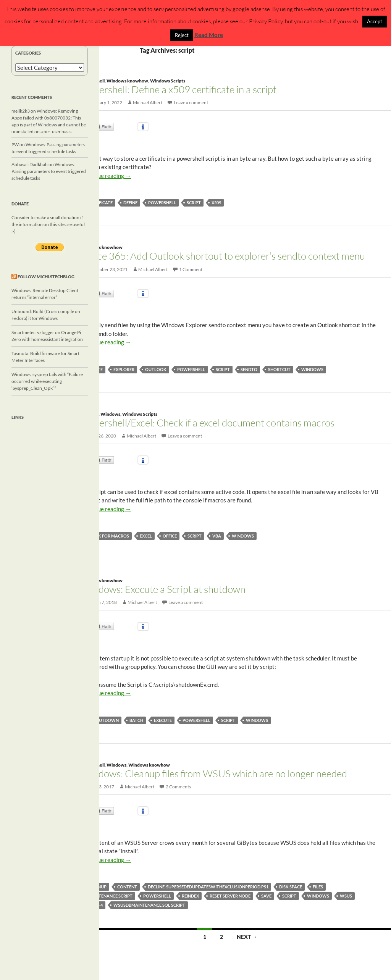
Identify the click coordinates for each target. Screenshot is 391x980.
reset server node (230, 896)
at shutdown (103, 720)
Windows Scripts (168, 81)
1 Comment (191, 269)
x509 (216, 203)
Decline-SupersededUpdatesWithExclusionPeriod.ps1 (208, 887)
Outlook (156, 369)
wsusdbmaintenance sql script (149, 905)
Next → (247, 937)
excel (146, 536)
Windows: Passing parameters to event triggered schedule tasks (49, 171)
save (266, 896)
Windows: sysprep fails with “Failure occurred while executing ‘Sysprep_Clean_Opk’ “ (47, 381)
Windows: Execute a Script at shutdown (163, 589)
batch (136, 720)
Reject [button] (182, 35)
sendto (249, 369)
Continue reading (106, 176)
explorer (124, 369)
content (127, 887)
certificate (100, 203)
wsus (346, 896)
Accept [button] (375, 21)
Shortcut (279, 369)
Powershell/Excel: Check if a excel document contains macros (208, 423)
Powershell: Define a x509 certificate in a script (179, 89)
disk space (291, 887)
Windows (110, 414)
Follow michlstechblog (46, 277)
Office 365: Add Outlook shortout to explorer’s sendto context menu (223, 256)
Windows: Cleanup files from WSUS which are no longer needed (214, 773)
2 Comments (178, 787)
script (194, 203)
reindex (190, 896)
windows (312, 369)
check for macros (108, 536)
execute (163, 720)
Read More (209, 35)
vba (217, 536)
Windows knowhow (127, 81)
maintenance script (110, 896)
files (318, 887)
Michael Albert (148, 103)
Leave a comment (191, 103)
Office (170, 536)
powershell (162, 203)
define (130, 203)
